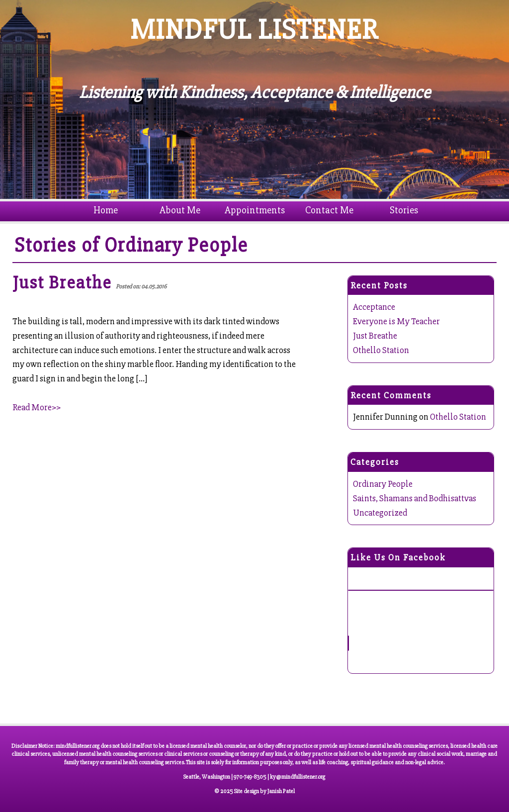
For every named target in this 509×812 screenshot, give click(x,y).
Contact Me (329, 210)
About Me (180, 210)
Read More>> (37, 407)
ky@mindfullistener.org (297, 777)
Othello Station (381, 350)
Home (106, 210)
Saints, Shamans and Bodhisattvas (415, 498)
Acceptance (374, 307)
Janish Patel (281, 791)
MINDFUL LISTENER (255, 30)
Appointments (255, 210)
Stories (404, 210)
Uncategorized (380, 513)
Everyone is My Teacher (396, 321)
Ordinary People (176, 245)
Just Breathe (375, 336)
